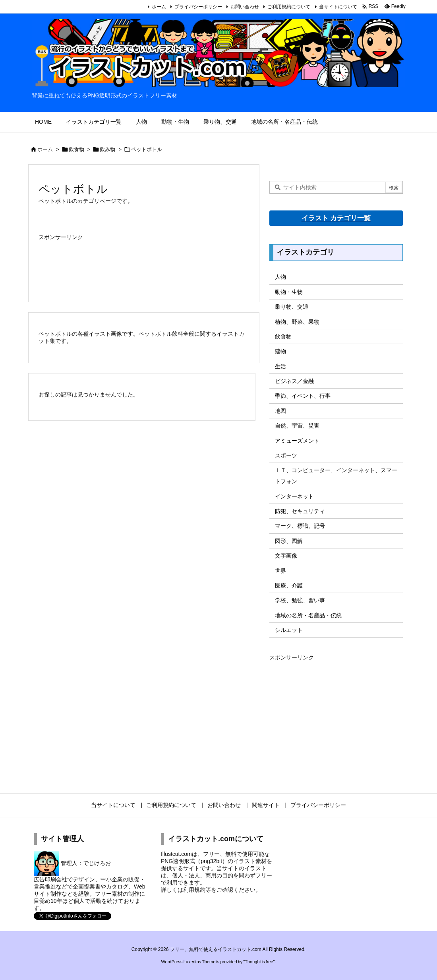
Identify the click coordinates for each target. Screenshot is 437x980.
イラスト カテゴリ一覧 (336, 218)
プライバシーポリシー (198, 7)
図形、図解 (289, 541)
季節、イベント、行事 (303, 396)
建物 (280, 351)
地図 (280, 411)
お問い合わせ (245, 7)
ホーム (159, 7)
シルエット (289, 630)
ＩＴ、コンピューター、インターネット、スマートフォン (336, 476)
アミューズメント (297, 441)
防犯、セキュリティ (300, 511)
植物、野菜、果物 (297, 322)
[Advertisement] (144, 263)
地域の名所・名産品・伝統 (308, 615)
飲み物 (107, 149)
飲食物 (76, 149)
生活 (280, 366)
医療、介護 (289, 585)
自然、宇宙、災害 (297, 426)
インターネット (294, 496)
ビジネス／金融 (294, 381)
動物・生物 (289, 292)
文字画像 (286, 556)
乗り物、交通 (292, 307)
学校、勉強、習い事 (300, 600)
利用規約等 (197, 890)
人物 (280, 277)
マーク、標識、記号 (300, 526)
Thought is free (259, 962)
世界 (280, 571)
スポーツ (286, 455)
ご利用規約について (289, 7)
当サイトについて (338, 7)
